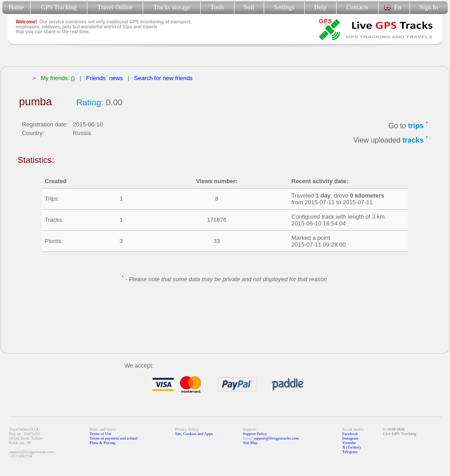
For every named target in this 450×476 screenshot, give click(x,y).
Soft (249, 7)
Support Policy (255, 434)
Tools (218, 7)
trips (416, 126)
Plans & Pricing (102, 443)
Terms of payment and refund (113, 438)
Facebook (350, 434)
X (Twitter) (352, 447)
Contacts (358, 7)
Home (16, 7)
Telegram (350, 452)
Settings (284, 7)
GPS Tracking (59, 7)
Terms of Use (100, 434)
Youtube (349, 443)
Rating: (90, 102)
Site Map (250, 443)
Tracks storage (172, 7)
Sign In (429, 7)
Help (320, 7)
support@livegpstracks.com (277, 438)
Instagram (351, 438)
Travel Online (115, 7)
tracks (413, 141)
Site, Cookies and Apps (194, 434)
